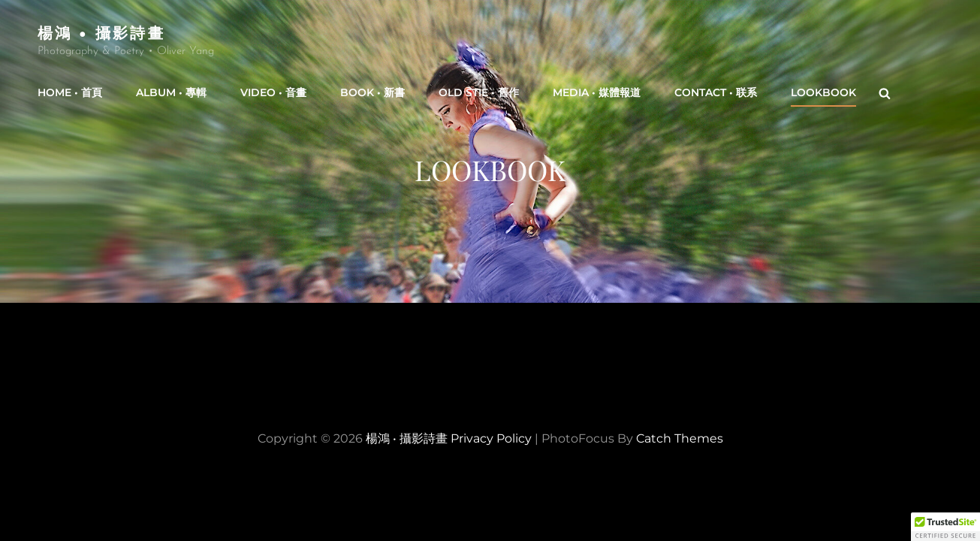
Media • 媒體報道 (597, 92)
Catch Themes (680, 438)
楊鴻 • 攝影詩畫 (101, 32)
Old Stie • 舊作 (479, 92)
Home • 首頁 (70, 92)
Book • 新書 (372, 92)
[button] (945, 527)
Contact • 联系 (716, 92)
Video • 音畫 (273, 92)
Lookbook (823, 92)
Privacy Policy (491, 438)
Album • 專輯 (171, 92)
